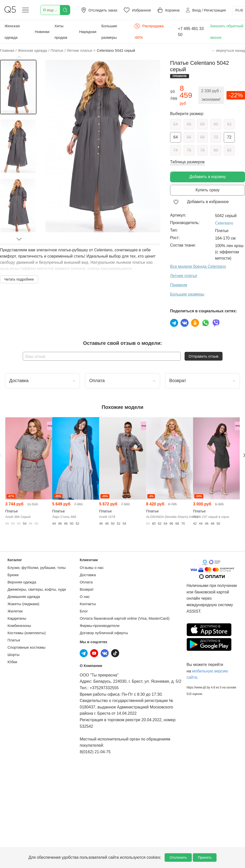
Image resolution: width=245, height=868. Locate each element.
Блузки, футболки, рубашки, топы (37, 568)
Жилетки (15, 611)
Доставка (88, 575)
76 (189, 150)
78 (203, 150)
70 (216, 137)
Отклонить (178, 857)
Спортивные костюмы (26, 647)
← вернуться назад (228, 50)
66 (189, 137)
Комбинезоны (19, 626)
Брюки (13, 575)
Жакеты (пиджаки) (23, 604)
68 (203, 137)
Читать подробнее (19, 279)
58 (203, 124)
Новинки (42, 32)
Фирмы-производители (100, 626)
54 (176, 124)
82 (229, 150)
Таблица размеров (187, 162)
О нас (85, 597)
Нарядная (88, 32)
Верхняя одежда (22, 582)
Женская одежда (12, 32)
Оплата (86, 582)
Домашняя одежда (24, 597)
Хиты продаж (61, 32)
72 (229, 137)
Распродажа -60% (149, 31)
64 (176, 137)
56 (189, 124)
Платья (14, 640)
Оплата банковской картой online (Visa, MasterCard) (124, 618)
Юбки (12, 662)
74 (176, 150)
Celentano (224, 223)
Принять (205, 857)
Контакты (88, 604)
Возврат (87, 589)
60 (216, 124)
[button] (19, 57)
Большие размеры (109, 32)
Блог (84, 611)
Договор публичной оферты (104, 633)
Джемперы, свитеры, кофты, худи (37, 589)
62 (229, 124)
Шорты (13, 655)
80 (216, 150)
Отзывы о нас (92, 568)
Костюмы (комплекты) (27, 633)
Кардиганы (17, 618)
